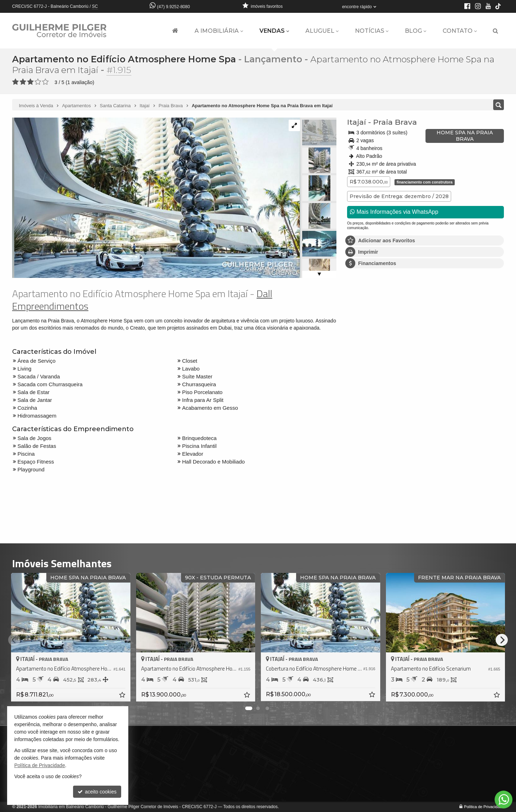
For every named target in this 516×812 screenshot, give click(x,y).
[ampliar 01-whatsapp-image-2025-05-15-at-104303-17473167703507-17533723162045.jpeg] (156, 197)
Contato (460, 31)
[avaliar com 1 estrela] (16, 82)
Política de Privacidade (484, 807)
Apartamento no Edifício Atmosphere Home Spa (124, 59)
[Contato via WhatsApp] (504, 800)
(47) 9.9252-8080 (174, 7)
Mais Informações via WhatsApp (394, 212)
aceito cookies (97, 792)
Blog (416, 31)
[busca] (496, 31)
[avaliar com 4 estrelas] (38, 82)
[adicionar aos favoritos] (123, 696)
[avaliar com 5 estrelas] (45, 82)
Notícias (372, 31)
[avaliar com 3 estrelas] (30, 82)
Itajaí (357, 122)
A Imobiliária (219, 31)
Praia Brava (395, 122)
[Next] (502, 640)
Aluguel (322, 31)
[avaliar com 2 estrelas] (23, 82)
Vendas (274, 31)
